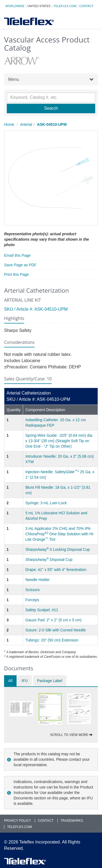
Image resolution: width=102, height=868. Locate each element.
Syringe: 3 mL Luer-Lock (46, 503)
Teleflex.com (65, 6)
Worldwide (15, 6)
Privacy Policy (18, 821)
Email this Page (17, 255)
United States (39, 6)
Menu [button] (51, 80)
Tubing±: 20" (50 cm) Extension (52, 640)
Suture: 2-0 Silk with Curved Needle (55, 630)
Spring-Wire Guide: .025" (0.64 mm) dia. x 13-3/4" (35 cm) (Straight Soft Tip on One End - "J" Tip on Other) (59, 441)
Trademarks (72, 821)
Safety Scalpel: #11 (42, 610)
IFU (25, 681)
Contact (86, 6)
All (10, 681)
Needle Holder (38, 580)
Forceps (32, 600)
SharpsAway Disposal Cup (49, 560)
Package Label (50, 681)
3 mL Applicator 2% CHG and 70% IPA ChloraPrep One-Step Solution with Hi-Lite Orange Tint (60, 534)
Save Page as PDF (20, 265)
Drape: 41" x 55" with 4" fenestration (56, 570)
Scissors (33, 590)
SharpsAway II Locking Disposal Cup (58, 549)
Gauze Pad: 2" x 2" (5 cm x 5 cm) (53, 620)
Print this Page (16, 274)
